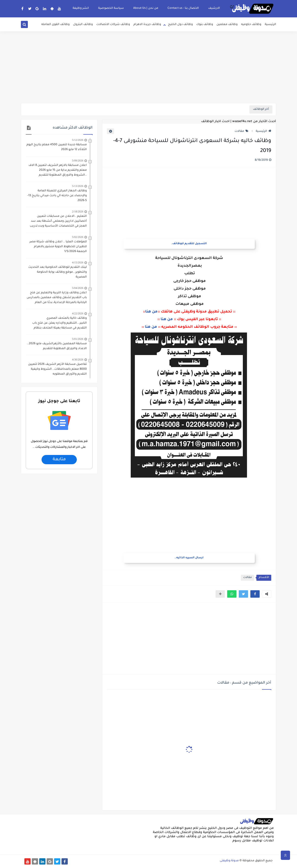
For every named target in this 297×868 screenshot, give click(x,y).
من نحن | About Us (146, 8)
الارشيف (214, 8)
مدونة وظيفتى (229, 861)
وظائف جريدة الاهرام (147, 25)
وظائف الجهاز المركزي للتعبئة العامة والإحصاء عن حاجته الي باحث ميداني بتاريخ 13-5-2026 (57, 196)
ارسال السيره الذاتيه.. (189, 558)
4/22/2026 (78, 313)
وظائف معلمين (227, 25)
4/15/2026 (78, 262)
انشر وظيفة (81, 8)
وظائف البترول (83, 25)
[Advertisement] (148, 67)
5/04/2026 (78, 288)
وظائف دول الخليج (180, 25)
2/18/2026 (78, 211)
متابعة (59, 460)
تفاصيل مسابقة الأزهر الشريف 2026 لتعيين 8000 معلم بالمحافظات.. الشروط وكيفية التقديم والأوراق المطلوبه (57, 369)
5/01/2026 (78, 339)
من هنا (151, 312)
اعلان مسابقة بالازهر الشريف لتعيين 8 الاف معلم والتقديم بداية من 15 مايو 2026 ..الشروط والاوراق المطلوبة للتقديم (58, 170)
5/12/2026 (78, 140)
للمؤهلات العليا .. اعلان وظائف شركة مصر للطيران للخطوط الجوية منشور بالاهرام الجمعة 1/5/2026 (58, 247)
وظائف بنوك (205, 25)
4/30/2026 (78, 360)
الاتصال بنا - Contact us (183, 8)
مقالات (242, 131)
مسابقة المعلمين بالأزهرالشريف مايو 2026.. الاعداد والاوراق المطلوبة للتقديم (57, 346)
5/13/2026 (78, 186)
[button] (255, 594)
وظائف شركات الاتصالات (113, 25)
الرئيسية (270, 25)
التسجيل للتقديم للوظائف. (189, 244)
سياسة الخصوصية (111, 8)
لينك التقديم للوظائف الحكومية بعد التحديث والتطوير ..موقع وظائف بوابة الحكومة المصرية (58, 272)
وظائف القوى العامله (55, 25)
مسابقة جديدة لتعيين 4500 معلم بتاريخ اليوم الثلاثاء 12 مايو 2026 (57, 147)
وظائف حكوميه (251, 25)
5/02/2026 (78, 237)
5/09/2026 (78, 161)
